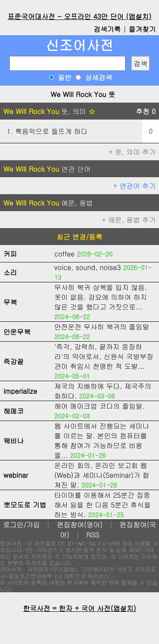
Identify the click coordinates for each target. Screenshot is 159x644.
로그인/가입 (21, 525)
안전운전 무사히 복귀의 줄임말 (102, 327)
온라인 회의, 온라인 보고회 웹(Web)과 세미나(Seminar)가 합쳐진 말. (102, 475)
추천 (146, 111)
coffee (64, 254)
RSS (93, 535)
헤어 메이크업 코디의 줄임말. (99, 406)
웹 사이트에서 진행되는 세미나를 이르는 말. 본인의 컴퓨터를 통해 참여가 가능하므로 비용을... (102, 440)
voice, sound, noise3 (88, 267)
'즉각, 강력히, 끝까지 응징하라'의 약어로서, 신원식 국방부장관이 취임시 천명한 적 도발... (104, 356)
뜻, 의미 (49, 111)
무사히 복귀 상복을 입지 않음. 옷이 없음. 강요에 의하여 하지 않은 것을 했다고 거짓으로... (101, 297)
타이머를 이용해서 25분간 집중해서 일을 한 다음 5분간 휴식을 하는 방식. (103, 505)
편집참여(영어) (80, 525)
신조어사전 (80, 45)
